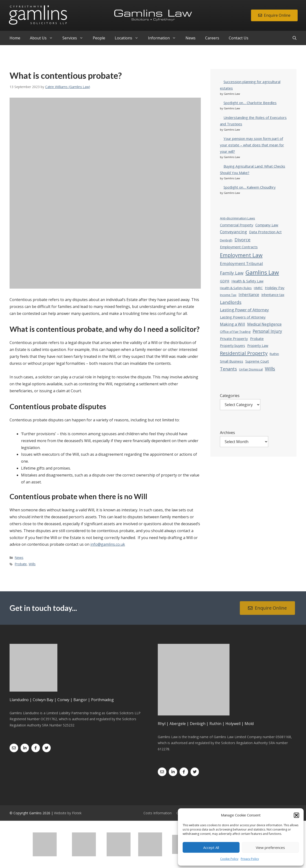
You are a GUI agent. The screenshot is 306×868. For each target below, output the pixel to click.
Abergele (178, 724)
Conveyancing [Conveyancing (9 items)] (233, 232)
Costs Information (158, 813)
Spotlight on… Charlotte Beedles (250, 103)
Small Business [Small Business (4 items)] (232, 361)
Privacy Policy (250, 859)
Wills (32, 564)
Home (15, 38)
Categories (230, 396)
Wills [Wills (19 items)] (270, 369)
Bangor (80, 700)
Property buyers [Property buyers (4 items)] (232, 346)
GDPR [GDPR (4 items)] (225, 281)
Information (164, 38)
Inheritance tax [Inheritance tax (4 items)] (273, 295)
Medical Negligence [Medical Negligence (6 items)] (264, 324)
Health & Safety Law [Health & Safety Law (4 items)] (247, 281)
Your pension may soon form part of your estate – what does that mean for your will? (252, 145)
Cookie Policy (229, 859)
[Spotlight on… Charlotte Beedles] (220, 103)
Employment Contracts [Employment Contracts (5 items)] (239, 247)
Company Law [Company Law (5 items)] (267, 225)
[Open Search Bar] (295, 38)
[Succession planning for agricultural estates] (220, 82)
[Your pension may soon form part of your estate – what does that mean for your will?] (220, 138)
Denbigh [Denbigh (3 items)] (226, 240)
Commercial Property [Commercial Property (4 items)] (237, 225)
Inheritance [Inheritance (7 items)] (249, 295)
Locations (129, 38)
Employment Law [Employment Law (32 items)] (241, 255)
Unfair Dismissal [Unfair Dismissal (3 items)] (251, 369)
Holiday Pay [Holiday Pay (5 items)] (275, 288)
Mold (249, 724)
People (99, 38)
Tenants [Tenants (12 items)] (228, 369)
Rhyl (162, 724)
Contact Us (239, 38)
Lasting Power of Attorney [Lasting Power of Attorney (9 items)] (244, 310)
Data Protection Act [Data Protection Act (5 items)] (265, 232)
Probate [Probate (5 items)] (257, 339)
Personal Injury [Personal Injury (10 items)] (267, 331)
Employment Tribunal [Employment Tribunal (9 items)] (241, 263)
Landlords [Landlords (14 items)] (231, 302)
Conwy (63, 700)
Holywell (233, 724)
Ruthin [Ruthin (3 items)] (274, 354)
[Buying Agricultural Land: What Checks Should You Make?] (220, 166)
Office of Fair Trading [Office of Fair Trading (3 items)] (235, 332)
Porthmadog (102, 700)
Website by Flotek (68, 813)
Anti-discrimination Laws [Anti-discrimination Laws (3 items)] (238, 218)
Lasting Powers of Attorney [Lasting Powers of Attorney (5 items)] (243, 317)
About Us (44, 38)
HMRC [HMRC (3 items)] (258, 288)
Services (75, 38)
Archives (227, 433)
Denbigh (198, 724)
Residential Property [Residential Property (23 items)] (244, 353)
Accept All (211, 847)
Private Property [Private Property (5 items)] (234, 339)
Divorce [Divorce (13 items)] (243, 240)
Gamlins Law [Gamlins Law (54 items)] (262, 272)
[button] (296, 815)
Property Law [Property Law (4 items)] (258, 346)
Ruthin (215, 724)
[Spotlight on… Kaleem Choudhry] (220, 187)
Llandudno (19, 700)
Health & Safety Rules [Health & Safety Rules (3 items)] (236, 288)
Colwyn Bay (43, 700)
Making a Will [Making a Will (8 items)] (232, 324)
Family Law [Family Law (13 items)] (232, 273)
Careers (212, 38)
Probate (21, 564)
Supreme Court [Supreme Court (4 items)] (257, 361)
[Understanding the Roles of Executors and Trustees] (220, 117)
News (191, 38)
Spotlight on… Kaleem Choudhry (250, 187)
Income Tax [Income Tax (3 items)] (228, 295)
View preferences (270, 847)
